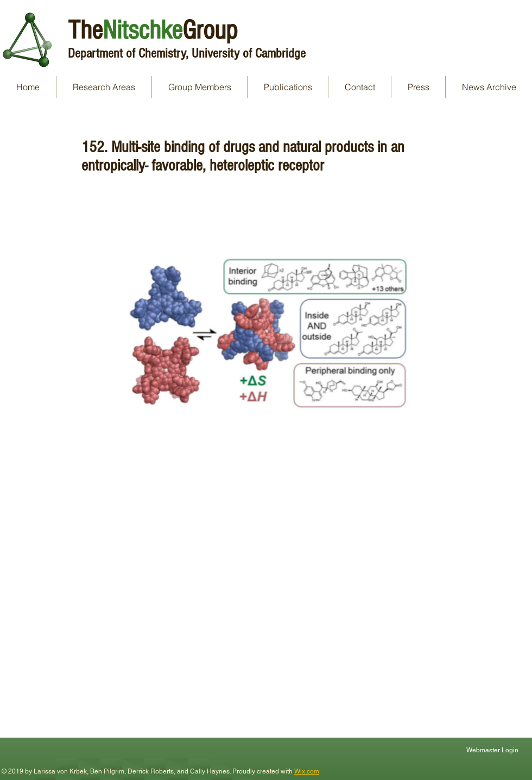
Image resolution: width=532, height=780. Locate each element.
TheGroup (153, 30)
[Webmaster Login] (493, 750)
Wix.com (307, 771)
